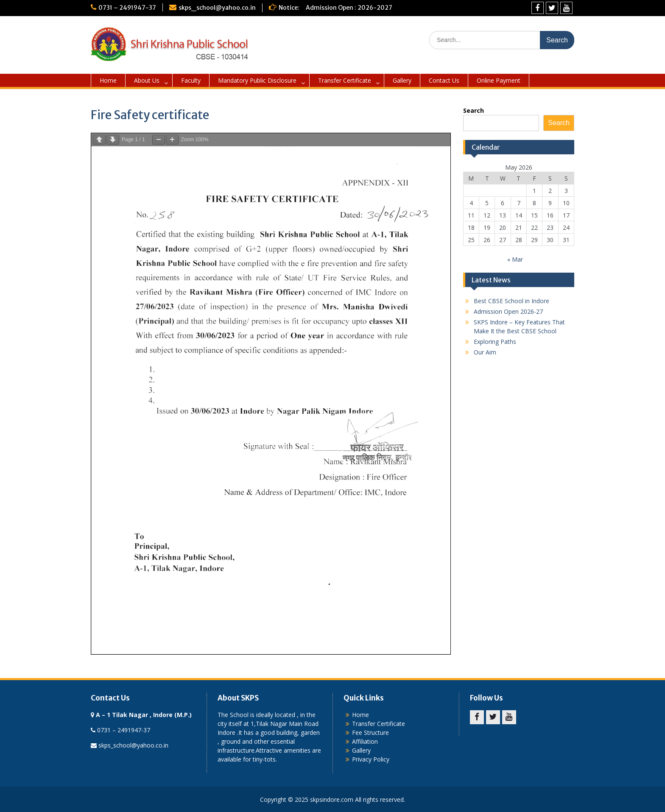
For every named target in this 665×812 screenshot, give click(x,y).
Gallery (402, 80)
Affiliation (365, 741)
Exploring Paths (495, 342)
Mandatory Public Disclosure (257, 80)
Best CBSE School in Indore (511, 301)
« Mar (515, 259)
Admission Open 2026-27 (508, 311)
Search (474, 110)
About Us (147, 80)
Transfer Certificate (345, 80)
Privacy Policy (371, 759)
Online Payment (499, 80)
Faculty (191, 80)
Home (108, 80)
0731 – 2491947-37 (127, 8)
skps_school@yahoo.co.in (217, 8)
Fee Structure (370, 732)
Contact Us (444, 80)
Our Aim (485, 352)
